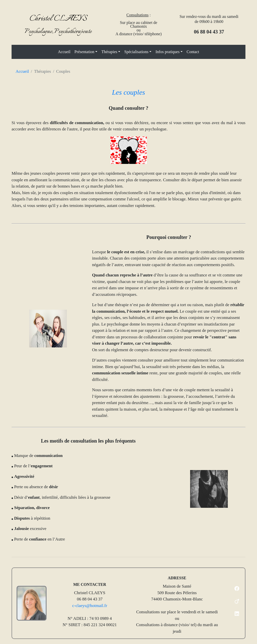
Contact (193, 52)
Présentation (84, 52)
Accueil (64, 52)
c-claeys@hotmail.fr (90, 606)
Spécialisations (136, 52)
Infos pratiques (167, 52)
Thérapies (109, 52)
